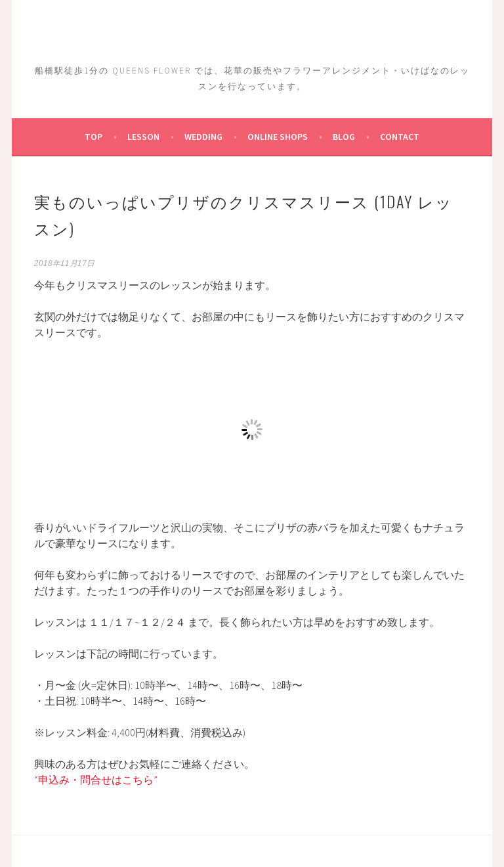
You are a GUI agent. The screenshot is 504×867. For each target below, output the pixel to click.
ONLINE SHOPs (278, 137)
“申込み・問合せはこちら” (96, 780)
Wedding (203, 137)
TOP (94, 137)
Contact (400, 137)
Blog (344, 137)
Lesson (143, 137)
